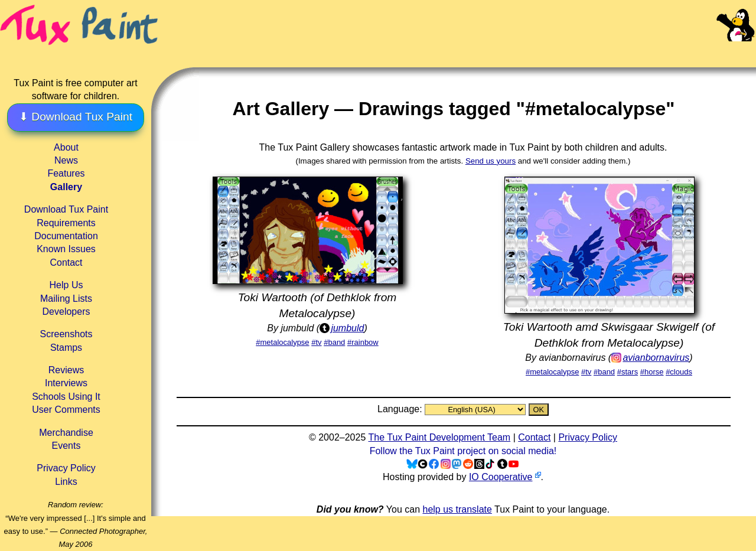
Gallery (66, 187)
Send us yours (491, 161)
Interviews (66, 383)
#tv (316, 342)
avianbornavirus (656, 358)
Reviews (66, 370)
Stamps (66, 348)
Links (66, 482)
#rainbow (363, 342)
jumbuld (347, 328)
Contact (66, 263)
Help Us (66, 285)
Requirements (66, 223)
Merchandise (66, 433)
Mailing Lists (66, 299)
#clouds (679, 372)
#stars (628, 372)
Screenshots (66, 334)
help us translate (457, 509)
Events (66, 446)
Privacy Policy (66, 468)
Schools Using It (66, 397)
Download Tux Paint (66, 209)
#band (334, 342)
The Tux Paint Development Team (439, 437)
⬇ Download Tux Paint (76, 117)
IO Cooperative (501, 477)
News (66, 160)
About (66, 147)
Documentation (66, 236)
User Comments (66, 410)
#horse (652, 372)
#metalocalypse (282, 342)
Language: (401, 409)
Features (66, 173)
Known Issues (66, 249)
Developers (66, 312)
